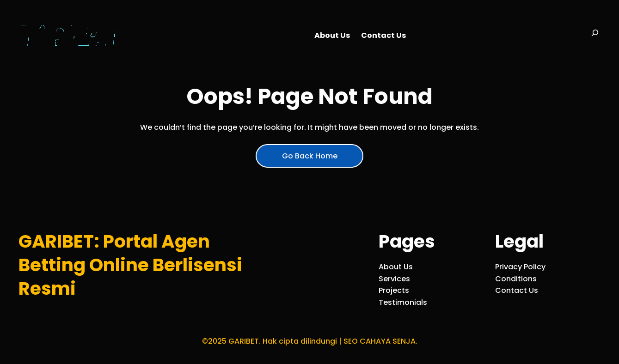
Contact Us (517, 290)
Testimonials (403, 302)
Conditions (516, 279)
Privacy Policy (520, 267)
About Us (396, 267)
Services (394, 279)
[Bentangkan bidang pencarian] (595, 36)
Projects (394, 290)
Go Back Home (310, 156)
